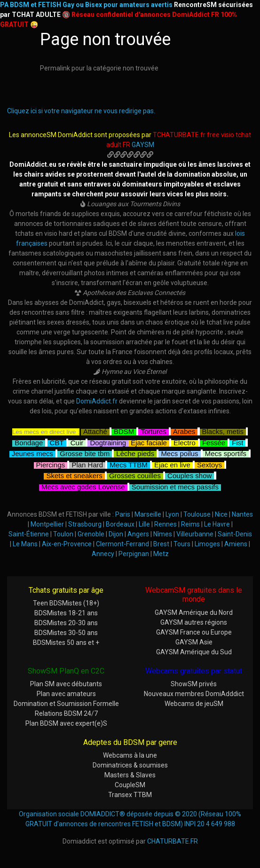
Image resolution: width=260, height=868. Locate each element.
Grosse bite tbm (85, 453)
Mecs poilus (179, 453)
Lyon (172, 514)
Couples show (189, 475)
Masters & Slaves (130, 775)
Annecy (103, 554)
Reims (190, 524)
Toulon (63, 534)
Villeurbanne (195, 534)
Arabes (184, 430)
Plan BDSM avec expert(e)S (66, 723)
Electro (185, 442)
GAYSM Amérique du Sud (194, 652)
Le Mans (25, 544)
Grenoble (91, 534)
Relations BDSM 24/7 (66, 713)
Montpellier (47, 524)
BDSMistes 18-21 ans (66, 613)
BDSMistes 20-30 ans (66, 623)
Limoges (207, 544)
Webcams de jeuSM (194, 704)
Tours (182, 544)
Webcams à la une (130, 755)
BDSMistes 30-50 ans (66, 633)
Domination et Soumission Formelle (66, 704)
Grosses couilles (135, 475)
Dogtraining (108, 442)
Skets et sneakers (74, 475)
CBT (57, 442)
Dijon (116, 534)
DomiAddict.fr (97, 401)
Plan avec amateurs (66, 694)
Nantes (242, 514)
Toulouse (197, 514)
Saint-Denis (235, 534)
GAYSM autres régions (194, 622)
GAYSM (143, 145)
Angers (138, 534)
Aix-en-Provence (67, 544)
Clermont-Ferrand (122, 544)
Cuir (77, 442)
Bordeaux (120, 524)
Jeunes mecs (32, 453)
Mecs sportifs (226, 453)
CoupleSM (130, 785)
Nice (221, 514)
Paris (123, 514)
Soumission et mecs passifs (175, 486)
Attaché (95, 430)
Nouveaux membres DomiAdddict (194, 694)
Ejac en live (172, 464)
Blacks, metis (223, 430)
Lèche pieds (135, 453)
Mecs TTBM (129, 464)
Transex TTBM (130, 795)
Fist (237, 442)
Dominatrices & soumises (130, 765)
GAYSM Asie (194, 642)
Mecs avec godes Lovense (83, 486)
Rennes (165, 524)
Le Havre (217, 524)
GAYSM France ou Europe (194, 632)
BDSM (124, 430)
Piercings (51, 464)
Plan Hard (87, 464)
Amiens (236, 544)
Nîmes (163, 534)
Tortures (153, 430)
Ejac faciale (149, 442)
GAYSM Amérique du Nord (194, 612)
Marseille (148, 514)
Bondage (29, 442)
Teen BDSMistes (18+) (66, 603)
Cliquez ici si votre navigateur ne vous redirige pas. (81, 111)
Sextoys (209, 464)
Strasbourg (85, 524)
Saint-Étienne (29, 534)
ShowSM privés (194, 684)
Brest (161, 544)
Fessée (214, 442)
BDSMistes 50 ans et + (66, 643)
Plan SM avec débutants (66, 684)
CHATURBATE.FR (173, 841)
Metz (161, 554)
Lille (144, 524)
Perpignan (134, 554)
